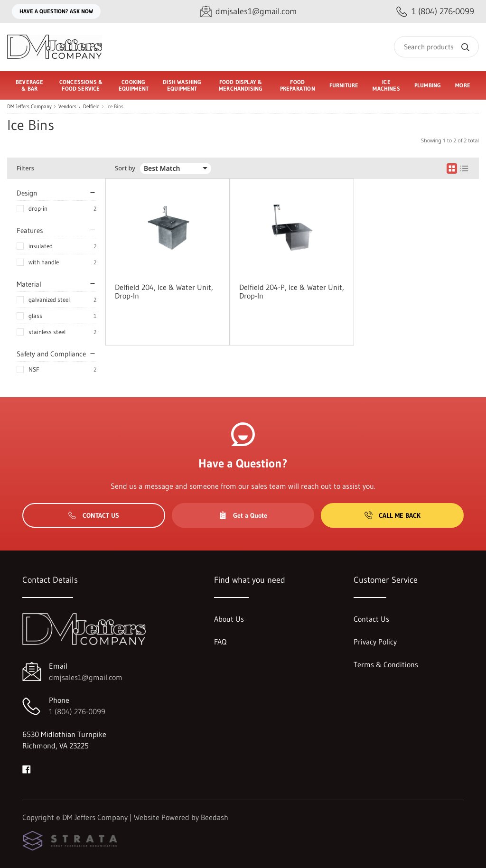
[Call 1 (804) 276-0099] (435, 12)
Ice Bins (115, 107)
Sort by (125, 168)
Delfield (91, 107)
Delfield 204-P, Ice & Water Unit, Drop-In (292, 291)
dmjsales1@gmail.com (86, 677)
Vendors (67, 107)
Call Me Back (393, 515)
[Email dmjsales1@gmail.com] (248, 12)
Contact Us (94, 515)
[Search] (436, 47)
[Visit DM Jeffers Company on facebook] (27, 768)
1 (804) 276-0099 (77, 711)
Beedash (215, 817)
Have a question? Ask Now (56, 11)
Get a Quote (243, 515)
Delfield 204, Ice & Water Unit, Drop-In (164, 291)
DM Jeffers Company (29, 107)
